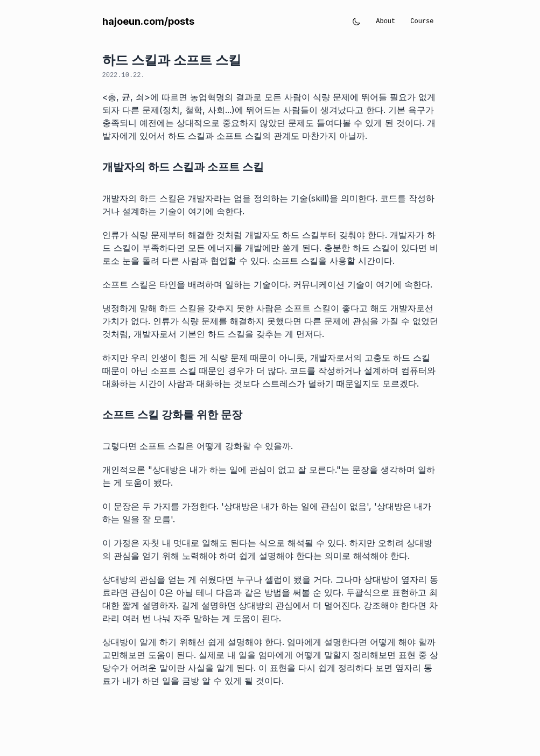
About (385, 22)
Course (422, 22)
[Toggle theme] (356, 22)
